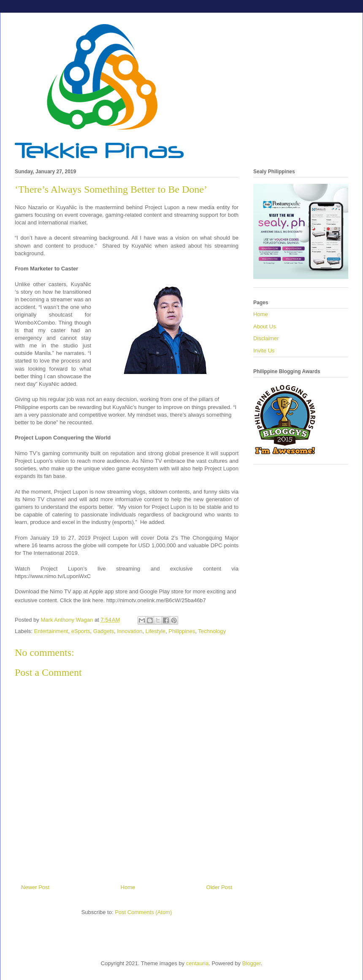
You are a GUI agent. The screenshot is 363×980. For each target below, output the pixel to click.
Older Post (219, 887)
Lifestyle (155, 631)
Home (128, 887)
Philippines (182, 631)
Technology (212, 631)
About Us (264, 326)
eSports (81, 631)
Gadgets (104, 631)
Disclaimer (266, 338)
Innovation (130, 631)
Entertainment (51, 631)
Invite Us (264, 351)
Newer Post (35, 887)
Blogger (252, 963)
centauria (197, 963)
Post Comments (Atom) (143, 912)
